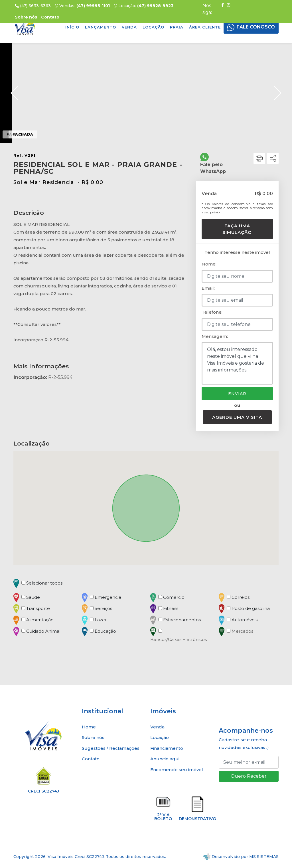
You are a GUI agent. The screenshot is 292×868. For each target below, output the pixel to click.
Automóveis (245, 620)
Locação (153, 27)
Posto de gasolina (251, 608)
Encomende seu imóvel (177, 770)
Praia (177, 27)
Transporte (38, 608)
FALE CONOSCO (256, 27)
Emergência (108, 597)
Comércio (174, 597)
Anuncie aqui (165, 759)
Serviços (103, 608)
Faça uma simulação (237, 229)
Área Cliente (205, 27)
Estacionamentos (182, 620)
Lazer (101, 620)
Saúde (33, 597)
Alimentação (40, 620)
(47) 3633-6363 (33, 6)
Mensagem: (215, 336)
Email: (208, 288)
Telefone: (212, 312)
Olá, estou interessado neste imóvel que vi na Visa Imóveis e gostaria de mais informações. (237, 363)
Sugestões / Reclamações (111, 748)
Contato (91, 759)
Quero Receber (249, 776)
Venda (129, 27)
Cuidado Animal (43, 631)
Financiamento (167, 748)
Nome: (209, 264)
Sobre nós (93, 737)
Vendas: (82, 6)
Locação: (144, 6)
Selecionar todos (44, 583)
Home (89, 727)
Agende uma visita (237, 417)
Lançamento (101, 27)
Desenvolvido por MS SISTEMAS (241, 857)
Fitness (171, 608)
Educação (105, 631)
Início (72, 27)
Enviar (237, 394)
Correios (241, 597)
